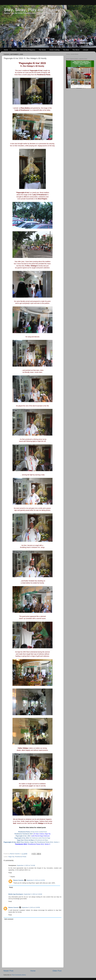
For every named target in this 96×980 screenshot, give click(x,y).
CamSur (14, 50)
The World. (42, 50)
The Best (66, 50)
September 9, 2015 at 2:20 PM (31, 907)
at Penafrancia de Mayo (32, 840)
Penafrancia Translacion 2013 (24, 834)
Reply (10, 873)
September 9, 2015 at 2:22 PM (36, 880)
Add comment (9, 919)
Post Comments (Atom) (19, 975)
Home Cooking (54, 50)
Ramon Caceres (18, 880)
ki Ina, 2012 (22, 838)
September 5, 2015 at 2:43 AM (33, 894)
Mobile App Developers (16, 894)
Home (6, 50)
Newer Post (8, 971)
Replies (13, 877)
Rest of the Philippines (28, 50)
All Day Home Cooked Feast (32, 832)
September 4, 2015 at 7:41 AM (26, 865)
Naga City (11, 857)
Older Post (57, 971)
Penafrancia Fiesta (21, 857)
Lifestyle (86, 50)
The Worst (76, 50)
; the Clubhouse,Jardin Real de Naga (39, 838)
